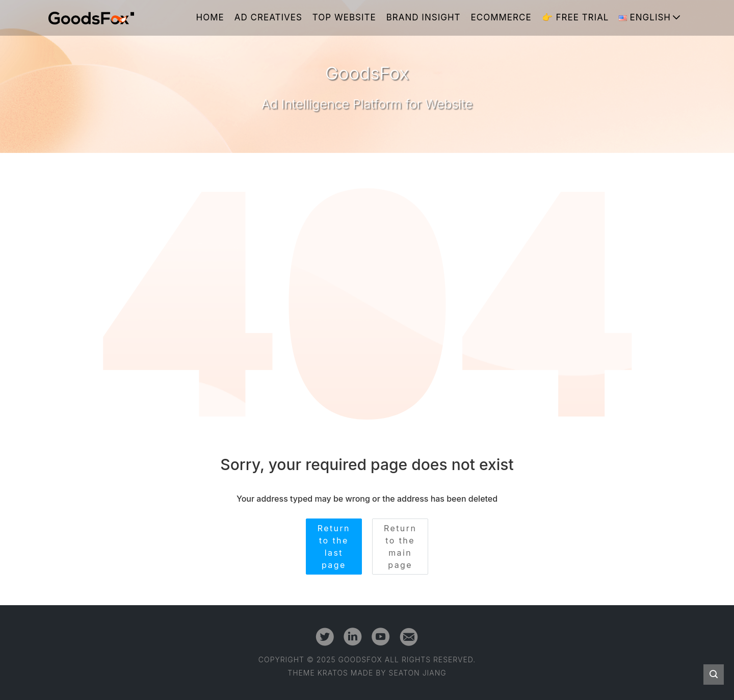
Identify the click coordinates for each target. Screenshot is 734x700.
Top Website (344, 17)
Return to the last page (334, 547)
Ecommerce (501, 17)
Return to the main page (400, 547)
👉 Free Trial (575, 17)
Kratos (333, 673)
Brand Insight (424, 17)
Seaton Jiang (418, 673)
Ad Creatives (268, 17)
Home (210, 17)
